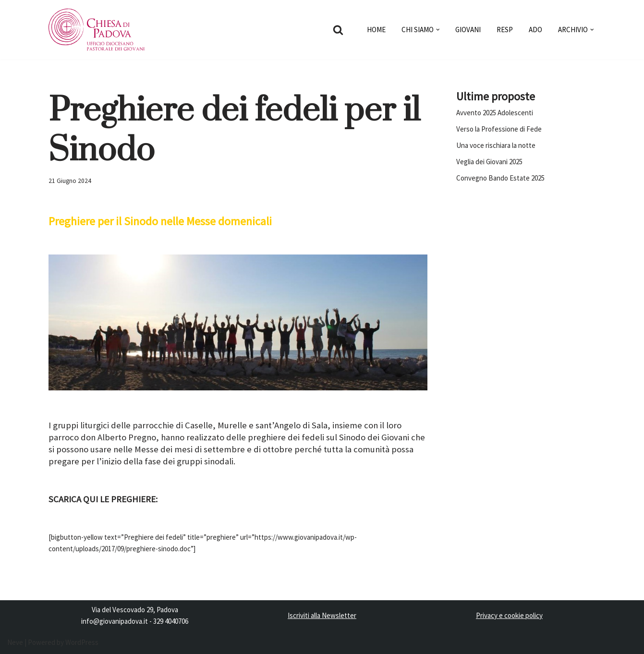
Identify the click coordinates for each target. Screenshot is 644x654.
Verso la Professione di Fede (499, 129)
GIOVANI (468, 30)
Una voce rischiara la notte (496, 145)
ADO (535, 30)
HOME (376, 30)
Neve (15, 642)
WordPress (82, 642)
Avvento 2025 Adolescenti (495, 113)
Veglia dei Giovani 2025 (489, 162)
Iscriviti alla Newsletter (322, 615)
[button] (438, 30)
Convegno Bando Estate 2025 (500, 178)
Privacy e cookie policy (509, 615)
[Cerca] (338, 30)
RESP (505, 30)
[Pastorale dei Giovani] (97, 30)
